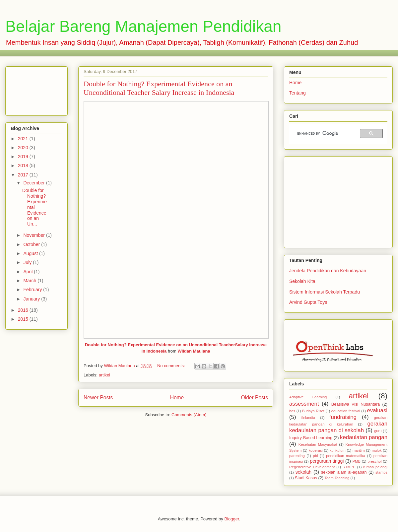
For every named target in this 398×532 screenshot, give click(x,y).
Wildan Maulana (194, 351)
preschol (374, 461)
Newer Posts (98, 398)
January (32, 299)
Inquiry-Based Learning (311, 438)
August (31, 253)
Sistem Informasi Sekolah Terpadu (325, 292)
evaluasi (377, 410)
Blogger (232, 519)
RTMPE (349, 467)
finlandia (308, 418)
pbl (316, 456)
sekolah (303, 472)
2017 (24, 175)
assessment (304, 404)
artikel (105, 375)
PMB (357, 461)
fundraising (343, 417)
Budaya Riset (313, 411)
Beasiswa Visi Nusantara (356, 404)
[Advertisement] (36, 90)
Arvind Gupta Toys (308, 302)
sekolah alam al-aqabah (344, 472)
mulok (377, 450)
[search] (324, 134)
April (29, 272)
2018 (24, 166)
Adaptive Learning (308, 397)
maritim (359, 450)
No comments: (172, 366)
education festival (346, 411)
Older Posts (255, 398)
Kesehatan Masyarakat (318, 444)
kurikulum (338, 450)
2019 (24, 157)
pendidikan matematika (346, 456)
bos (292, 411)
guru (378, 431)
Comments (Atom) (189, 415)
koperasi (315, 450)
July (28, 262)
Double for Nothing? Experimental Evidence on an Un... (34, 207)
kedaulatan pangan (364, 437)
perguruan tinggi (327, 461)
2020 (24, 148)
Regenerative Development (312, 467)
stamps (381, 472)
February (33, 290)
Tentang (298, 93)
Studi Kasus (306, 478)
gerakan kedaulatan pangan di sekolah (338, 427)
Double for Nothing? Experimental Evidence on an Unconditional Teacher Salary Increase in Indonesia (159, 88)
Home (177, 398)
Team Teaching (337, 478)
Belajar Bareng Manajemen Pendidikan (143, 26)
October (32, 244)
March (30, 281)
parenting (297, 456)
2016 (24, 310)
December (34, 183)
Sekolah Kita (302, 281)
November (34, 235)
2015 (24, 319)
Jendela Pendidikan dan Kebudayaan (328, 271)
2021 (24, 139)
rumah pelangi (375, 467)
